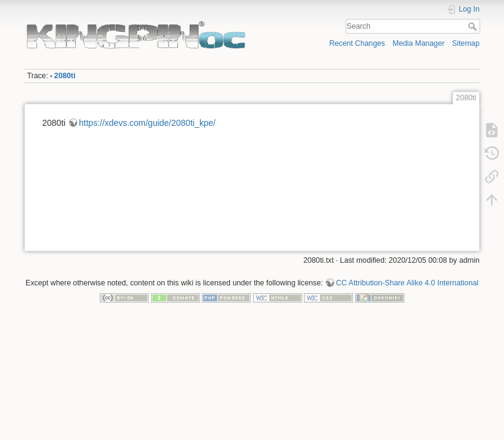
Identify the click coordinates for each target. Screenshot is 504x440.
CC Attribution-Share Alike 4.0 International (407, 283)
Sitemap (466, 43)
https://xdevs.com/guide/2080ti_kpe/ (147, 123)
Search (474, 26)
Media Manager (419, 43)
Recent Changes (357, 43)
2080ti (65, 76)
